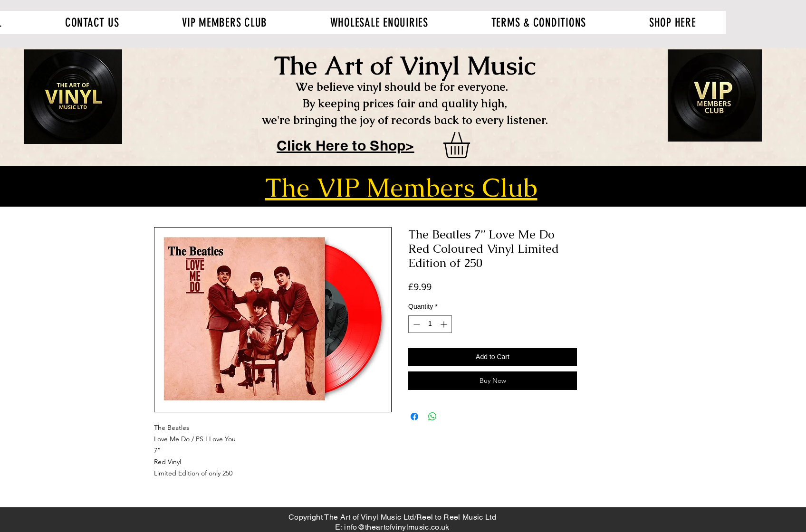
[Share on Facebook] (414, 417)
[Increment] (445, 324)
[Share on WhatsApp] (432, 417)
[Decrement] (416, 324)
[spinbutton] (430, 324)
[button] (472, 145)
